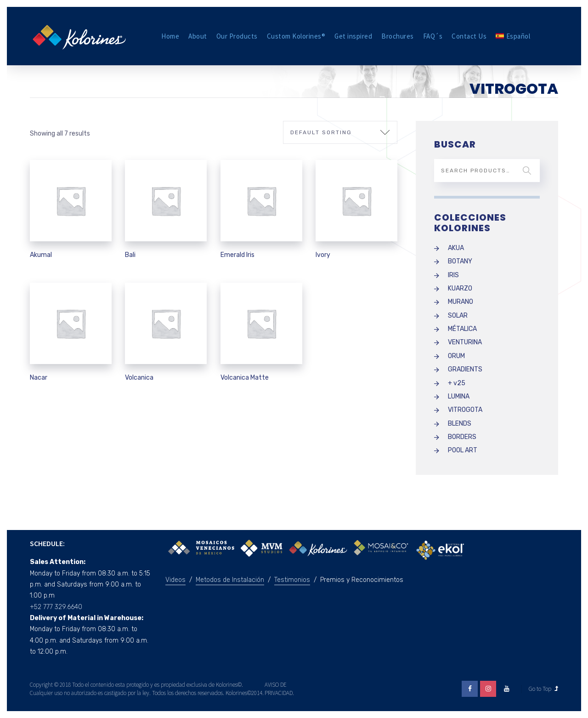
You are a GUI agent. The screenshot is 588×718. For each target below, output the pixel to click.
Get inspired (353, 36)
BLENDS (460, 424)
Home (170, 36)
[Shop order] (340, 132)
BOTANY (460, 261)
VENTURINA (465, 342)
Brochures (398, 36)
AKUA (456, 248)
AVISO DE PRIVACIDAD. (279, 689)
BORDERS (462, 437)
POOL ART (463, 450)
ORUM (456, 356)
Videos (175, 580)
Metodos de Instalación (230, 580)
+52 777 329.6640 (56, 607)
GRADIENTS (465, 369)
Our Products (237, 36)
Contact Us (469, 36)
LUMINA (459, 396)
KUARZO (460, 288)
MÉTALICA (462, 329)
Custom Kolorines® (296, 36)
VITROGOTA (465, 410)
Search (527, 171)
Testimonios (292, 580)
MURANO (461, 302)
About (198, 36)
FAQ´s (433, 36)
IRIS (453, 275)
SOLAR (458, 316)
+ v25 (457, 383)
